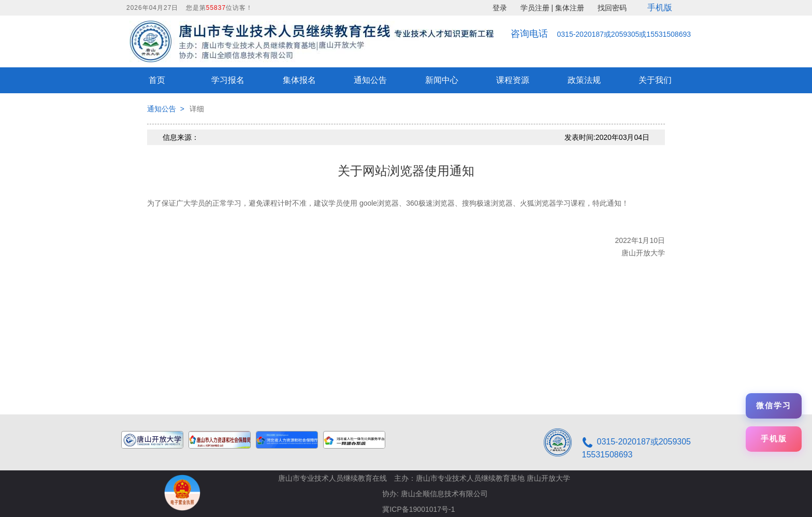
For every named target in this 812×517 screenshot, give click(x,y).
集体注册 (570, 8)
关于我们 (655, 80)
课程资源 (513, 80)
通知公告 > (166, 109)
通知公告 (370, 80)
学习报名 (228, 80)
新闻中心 (442, 80)
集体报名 (299, 80)
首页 (157, 80)
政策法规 (584, 80)
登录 (500, 8)
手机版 (660, 8)
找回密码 (612, 8)
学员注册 (535, 8)
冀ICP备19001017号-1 (418, 509)
